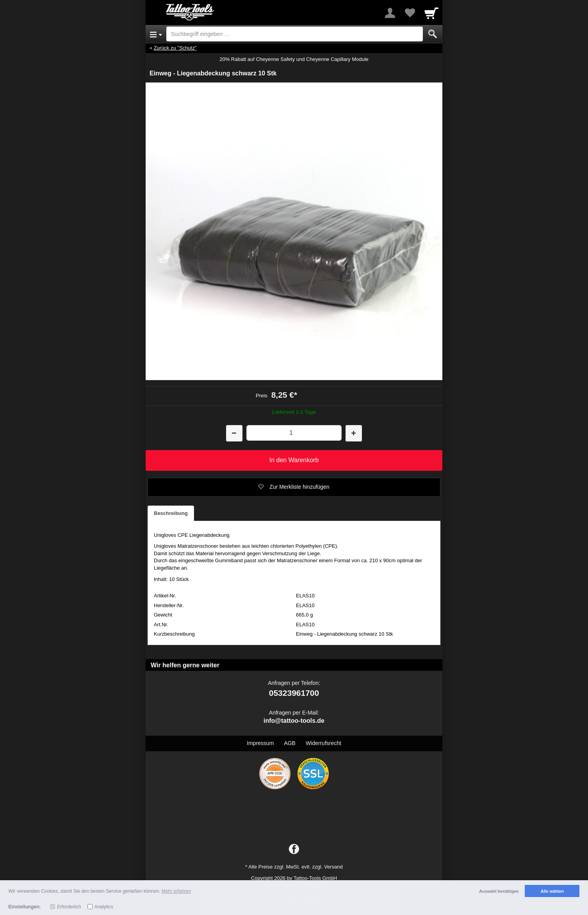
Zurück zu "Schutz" (175, 48)
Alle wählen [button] (552, 891)
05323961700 (294, 693)
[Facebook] (294, 849)
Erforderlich (69, 907)
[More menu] (390, 13)
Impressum (260, 743)
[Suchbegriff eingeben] (295, 34)
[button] (294, 487)
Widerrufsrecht (323, 743)
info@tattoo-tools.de (294, 721)
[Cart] (431, 13)
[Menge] (294, 433)
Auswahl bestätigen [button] (499, 891)
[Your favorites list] (410, 13)
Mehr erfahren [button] (176, 891)
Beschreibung (171, 513)
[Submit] (433, 34)
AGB (290, 743)
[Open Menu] (156, 34)
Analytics (104, 907)
